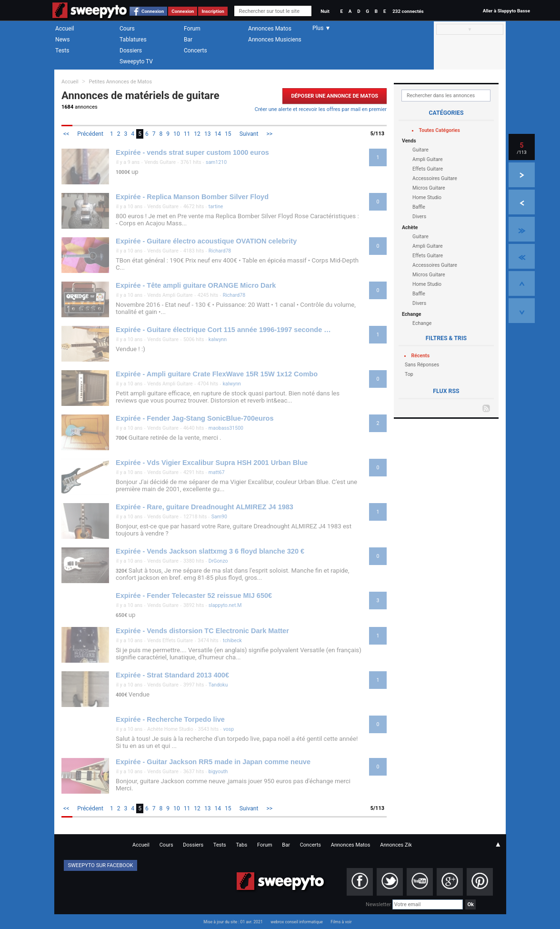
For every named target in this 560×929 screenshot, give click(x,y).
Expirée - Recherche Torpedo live (170, 719)
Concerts (195, 50)
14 (218, 134)
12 (197, 134)
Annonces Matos (270, 29)
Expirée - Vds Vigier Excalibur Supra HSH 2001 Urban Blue (212, 463)
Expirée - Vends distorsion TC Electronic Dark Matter (202, 631)
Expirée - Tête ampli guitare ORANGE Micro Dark (196, 285)
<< (66, 134)
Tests (62, 50)
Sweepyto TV (136, 61)
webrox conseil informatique (297, 922)
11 (187, 134)
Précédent (90, 134)
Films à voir (341, 922)
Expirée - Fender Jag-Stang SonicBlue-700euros (195, 418)
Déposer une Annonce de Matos (335, 96)
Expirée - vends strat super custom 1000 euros (192, 152)
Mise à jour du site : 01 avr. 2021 (233, 922)
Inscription (213, 11)
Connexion (153, 11)
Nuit (325, 11)
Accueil (65, 29)
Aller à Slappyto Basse (506, 11)
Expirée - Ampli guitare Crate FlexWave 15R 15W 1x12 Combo (217, 374)
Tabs (241, 845)
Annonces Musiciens (275, 40)
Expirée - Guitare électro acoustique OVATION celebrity (206, 241)
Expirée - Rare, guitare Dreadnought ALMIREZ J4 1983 (205, 507)
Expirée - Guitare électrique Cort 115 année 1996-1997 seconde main (224, 330)
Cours (127, 29)
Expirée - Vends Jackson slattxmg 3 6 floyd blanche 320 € (210, 551)
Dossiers (131, 50)
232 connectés (408, 11)
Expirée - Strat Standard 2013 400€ (172, 675)
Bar (188, 40)
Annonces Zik (396, 845)
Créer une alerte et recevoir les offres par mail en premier (321, 109)
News (62, 40)
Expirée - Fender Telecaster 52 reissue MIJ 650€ (194, 596)
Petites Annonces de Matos (120, 82)
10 (177, 134)
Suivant (249, 134)
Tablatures (133, 40)
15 (228, 134)
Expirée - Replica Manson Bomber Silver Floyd (192, 197)
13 (208, 134)
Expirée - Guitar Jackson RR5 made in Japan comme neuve (213, 762)
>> (269, 134)
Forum (192, 29)
